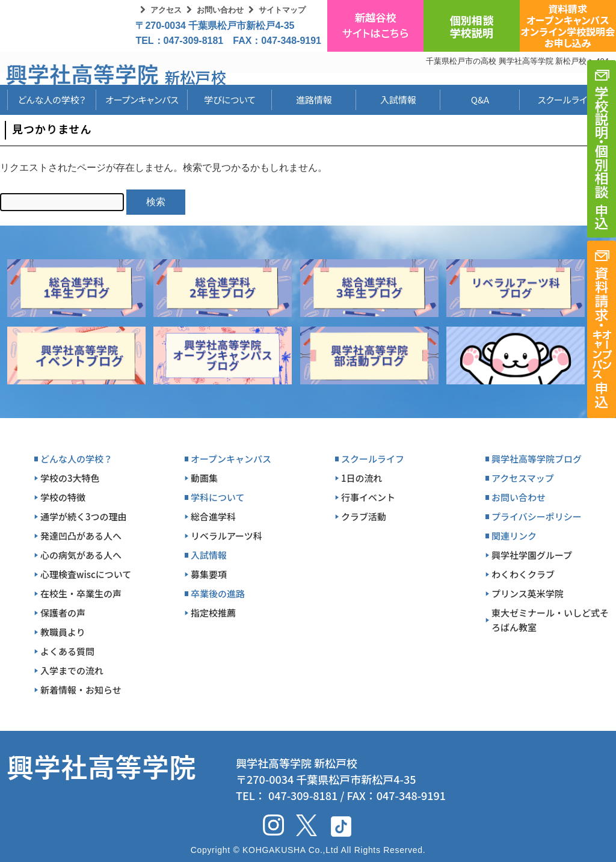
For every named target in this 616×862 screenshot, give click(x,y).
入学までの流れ (72, 670)
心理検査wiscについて (86, 574)
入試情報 (398, 100)
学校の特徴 (63, 497)
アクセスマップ (523, 478)
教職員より (63, 632)
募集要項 (209, 574)
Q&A (480, 100)
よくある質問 (67, 651)
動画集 (204, 478)
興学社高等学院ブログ (537, 459)
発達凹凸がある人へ (81, 536)
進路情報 (314, 100)
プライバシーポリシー (537, 516)
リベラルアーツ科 (226, 536)
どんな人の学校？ (52, 100)
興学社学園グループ (532, 555)
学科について (218, 497)
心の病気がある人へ (81, 555)
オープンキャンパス (142, 100)
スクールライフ (557, 100)
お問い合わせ (220, 10)
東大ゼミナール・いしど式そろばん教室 (550, 620)
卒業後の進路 (218, 593)
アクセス (166, 10)
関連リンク (514, 536)
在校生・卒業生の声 (81, 593)
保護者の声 (63, 613)
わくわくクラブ (523, 574)
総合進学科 (213, 516)
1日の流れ (362, 478)
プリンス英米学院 (528, 593)
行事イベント (368, 497)
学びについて (230, 100)
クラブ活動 (364, 516)
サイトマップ (282, 10)
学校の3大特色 (70, 478)
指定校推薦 (213, 613)
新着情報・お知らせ (81, 690)
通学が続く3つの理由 (84, 516)
